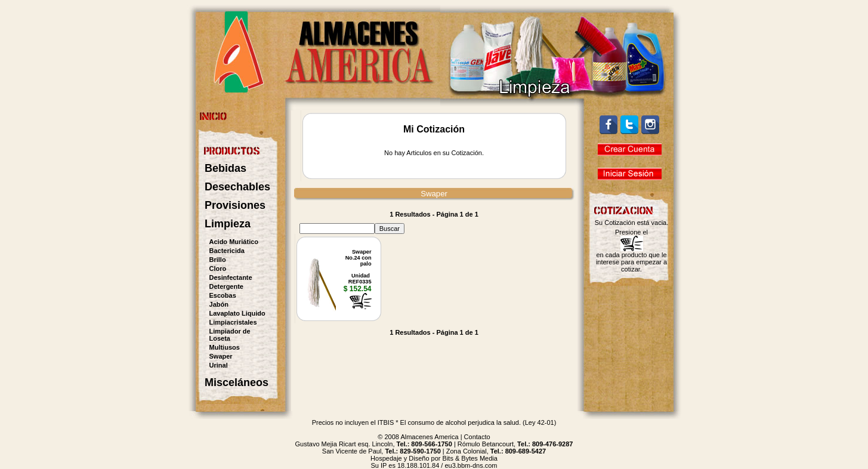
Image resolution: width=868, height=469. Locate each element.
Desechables (237, 187)
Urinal (219, 365)
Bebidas (226, 168)
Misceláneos (237, 382)
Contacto (477, 437)
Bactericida (227, 251)
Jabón (219, 304)
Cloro (218, 269)
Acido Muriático (234, 242)
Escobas (223, 295)
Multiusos (225, 347)
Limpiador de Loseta (230, 335)
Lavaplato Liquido (237, 313)
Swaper (221, 356)
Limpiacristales (233, 322)
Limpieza (228, 224)
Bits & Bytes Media (470, 458)
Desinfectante (231, 277)
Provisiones (235, 205)
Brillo (218, 260)
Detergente (226, 286)
